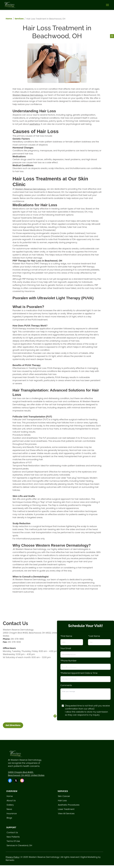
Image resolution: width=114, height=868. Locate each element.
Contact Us (12, 832)
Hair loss (62, 801)
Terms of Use (13, 841)
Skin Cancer (64, 796)
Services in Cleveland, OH (19, 845)
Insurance (12, 813)
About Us (11, 801)
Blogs (9, 818)
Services (19, 19)
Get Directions (13, 725)
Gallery (10, 805)
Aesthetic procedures (69, 805)
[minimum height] (85, 694)
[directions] (55, 717)
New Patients (13, 837)
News (9, 809)
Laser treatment (66, 809)
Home (9, 19)
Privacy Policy (12, 857)
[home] (10, 5)
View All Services (66, 813)
